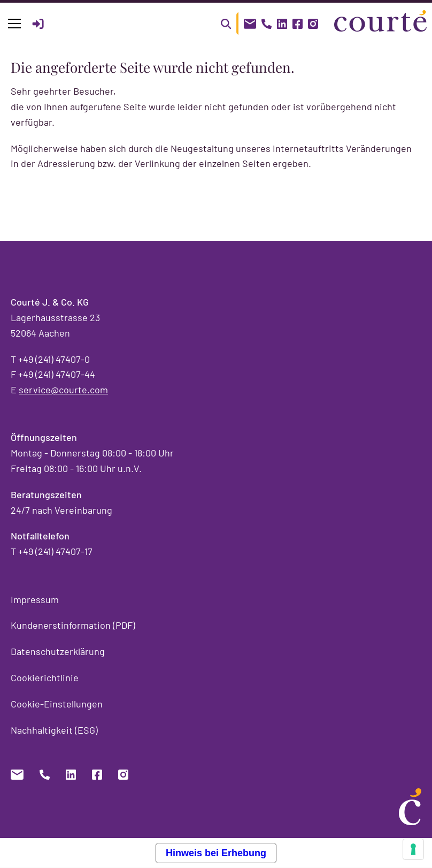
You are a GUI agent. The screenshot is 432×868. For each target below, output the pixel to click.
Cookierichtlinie (45, 677)
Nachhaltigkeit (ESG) (54, 730)
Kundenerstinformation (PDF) (73, 625)
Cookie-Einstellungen (57, 704)
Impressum (35, 599)
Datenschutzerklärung (58, 651)
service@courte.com (63, 390)
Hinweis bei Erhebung (216, 853)
